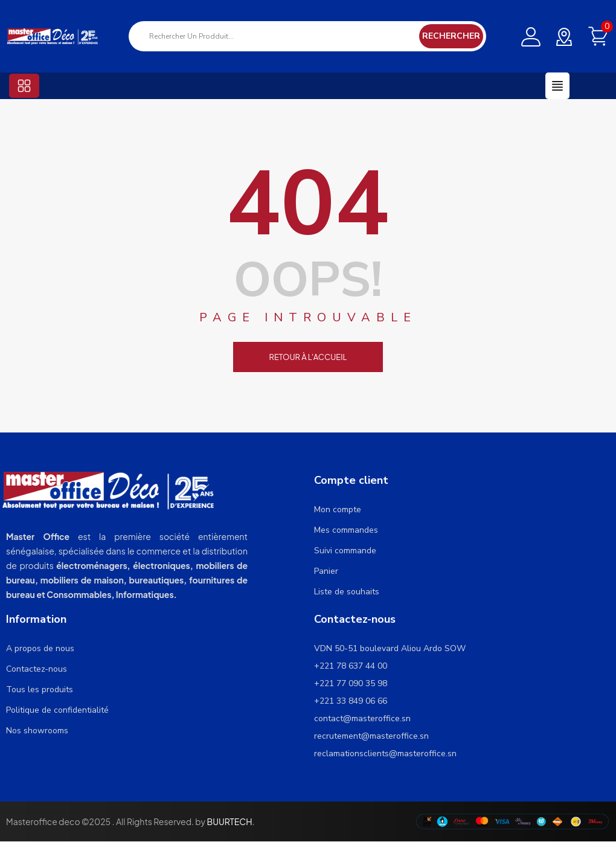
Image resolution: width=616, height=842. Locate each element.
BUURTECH (229, 821)
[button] (24, 86)
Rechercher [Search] (451, 36)
